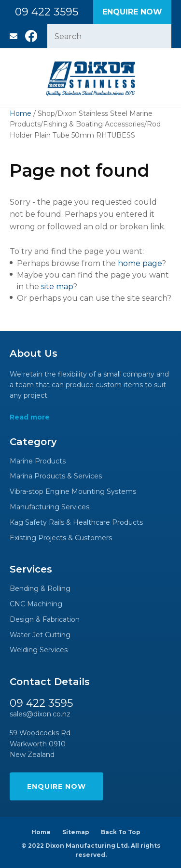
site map (57, 287)
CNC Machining (36, 604)
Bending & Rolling (40, 589)
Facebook (31, 36)
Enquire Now (132, 12)
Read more (30, 417)
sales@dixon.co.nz (14, 36)
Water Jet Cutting (40, 635)
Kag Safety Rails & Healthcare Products (76, 523)
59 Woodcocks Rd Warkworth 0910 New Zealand (40, 744)
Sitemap (76, 832)
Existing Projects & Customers (61, 538)
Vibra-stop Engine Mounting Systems (73, 492)
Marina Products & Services (56, 476)
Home (21, 113)
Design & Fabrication (45, 620)
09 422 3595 (47, 12)
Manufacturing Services (49, 507)
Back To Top (121, 832)
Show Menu (15, 78)
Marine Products (38, 461)
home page (140, 263)
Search (160, 36)
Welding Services (39, 650)
